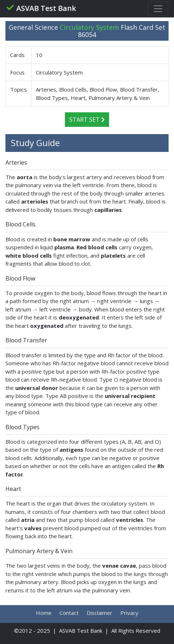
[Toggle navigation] (158, 9)
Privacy (129, 613)
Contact (69, 613)
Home (44, 613)
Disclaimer (100, 613)
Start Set (87, 120)
